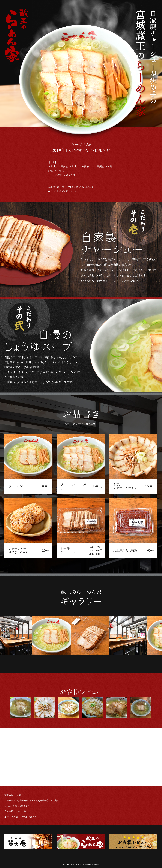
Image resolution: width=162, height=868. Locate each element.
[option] (55, 636)
